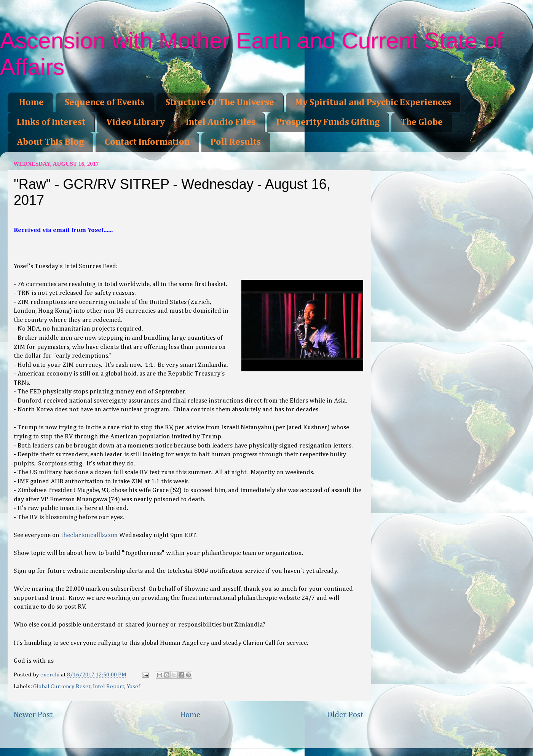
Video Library (136, 122)
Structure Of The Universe (220, 102)
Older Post (345, 715)
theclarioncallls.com (89, 535)
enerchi (51, 675)
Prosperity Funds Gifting (328, 122)
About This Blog (50, 142)
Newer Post (33, 715)
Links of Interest (51, 122)
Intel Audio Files (221, 122)
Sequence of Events (105, 102)
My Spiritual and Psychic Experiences (373, 102)
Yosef (133, 686)
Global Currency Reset (62, 686)
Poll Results (236, 142)
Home (31, 102)
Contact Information (147, 142)
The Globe (422, 122)
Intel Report (109, 686)
